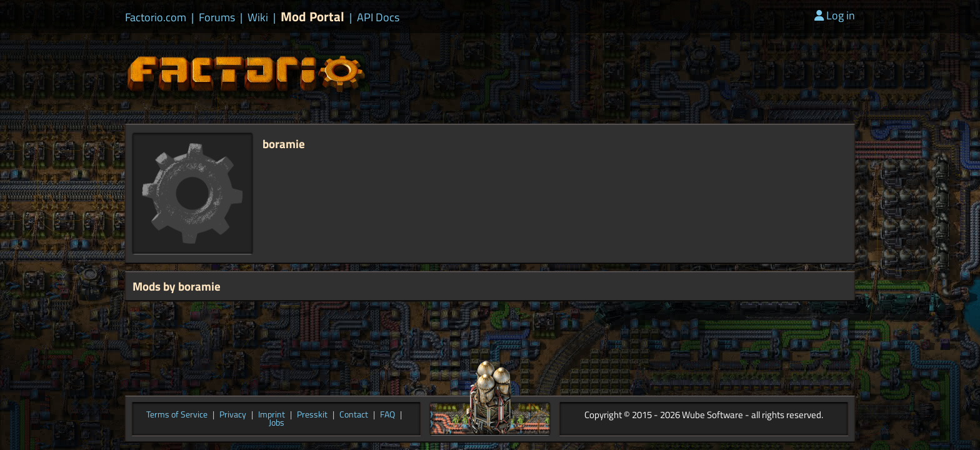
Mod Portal (312, 17)
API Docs (378, 17)
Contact (354, 415)
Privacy (233, 415)
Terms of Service (177, 415)
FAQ (387, 415)
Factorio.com (156, 17)
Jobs (277, 423)
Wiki (258, 17)
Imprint (272, 415)
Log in (835, 15)
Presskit (312, 415)
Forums (217, 17)
